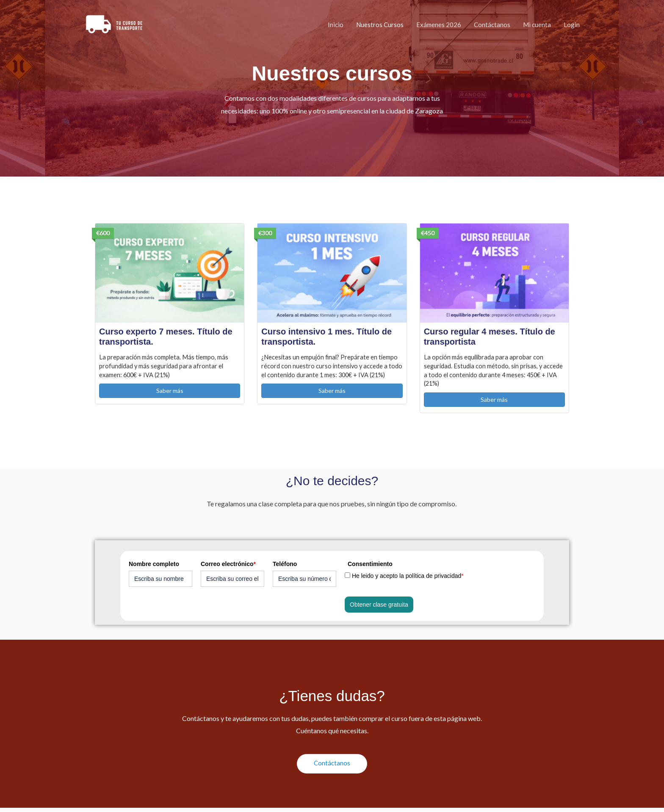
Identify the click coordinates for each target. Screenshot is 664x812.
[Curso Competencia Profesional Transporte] (113, 24)
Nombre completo (154, 567)
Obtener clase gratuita (379, 608)
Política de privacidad (129, 791)
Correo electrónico (228, 567)
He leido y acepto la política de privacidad (408, 579)
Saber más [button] (170, 393)
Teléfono (285, 567)
